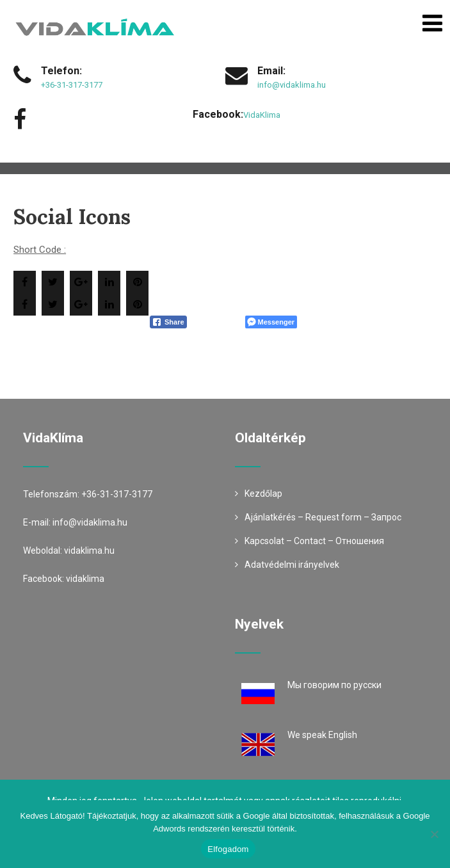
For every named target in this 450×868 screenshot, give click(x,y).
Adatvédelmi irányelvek (292, 565)
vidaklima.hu (89, 551)
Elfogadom (228, 849)
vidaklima (85, 579)
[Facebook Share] (168, 322)
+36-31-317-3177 (72, 85)
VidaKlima (262, 115)
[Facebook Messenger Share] (271, 322)
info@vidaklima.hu (292, 85)
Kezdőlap (263, 494)
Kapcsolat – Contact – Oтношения (314, 541)
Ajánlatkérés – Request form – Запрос (323, 517)
